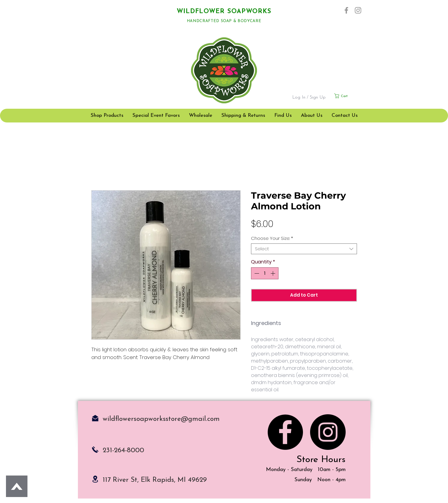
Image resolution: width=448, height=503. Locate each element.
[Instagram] (358, 10)
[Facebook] (346, 10)
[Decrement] (256, 273)
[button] (348, 96)
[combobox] (304, 249)
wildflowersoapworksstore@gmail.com (161, 419)
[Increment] (273, 273)
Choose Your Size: (272, 238)
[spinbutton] (265, 273)
